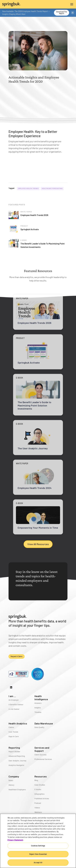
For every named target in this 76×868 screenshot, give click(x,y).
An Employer (14, 700)
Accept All (38, 862)
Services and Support (42, 749)
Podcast (38, 803)
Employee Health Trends (28, 189)
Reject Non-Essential (38, 854)
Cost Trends (13, 732)
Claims (11, 727)
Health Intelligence (41, 698)
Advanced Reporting (17, 756)
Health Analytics (18, 723)
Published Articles (42, 798)
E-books (38, 789)
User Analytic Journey (17, 761)
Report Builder (14, 751)
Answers (38, 703)
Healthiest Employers (17, 790)
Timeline (38, 712)
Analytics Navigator (16, 765)
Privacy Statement (15, 840)
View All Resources (38, 544)
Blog (36, 780)
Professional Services (43, 759)
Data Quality (39, 727)
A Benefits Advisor (16, 704)
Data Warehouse (44, 723)
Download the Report (62, 13)
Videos (37, 808)
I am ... (12, 696)
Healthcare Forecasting (52, 189)
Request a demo (17, 656)
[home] (20, 4)
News (11, 780)
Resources (41, 776)
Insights (38, 708)
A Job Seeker (14, 709)
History (11, 785)
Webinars (38, 812)
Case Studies (40, 785)
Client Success (40, 755)
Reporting (14, 748)
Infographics (39, 794)
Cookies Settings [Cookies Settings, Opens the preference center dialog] (38, 846)
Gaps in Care (14, 736)
